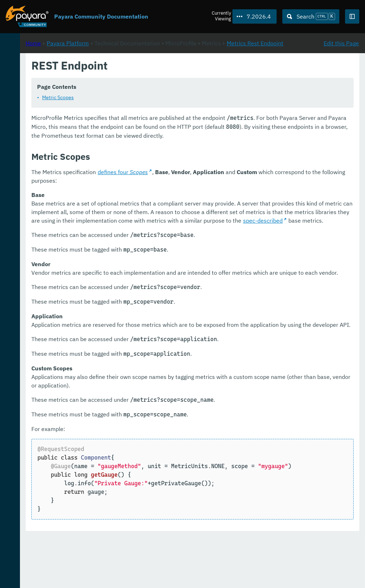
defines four (217, 189)
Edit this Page (341, 75)
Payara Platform (28, 71)
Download (88, 561)
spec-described (326, 246)
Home (128, 75)
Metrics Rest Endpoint (153, 84)
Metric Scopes (152, 106)
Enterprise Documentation (69, 575)
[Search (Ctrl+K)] (311, 16)
